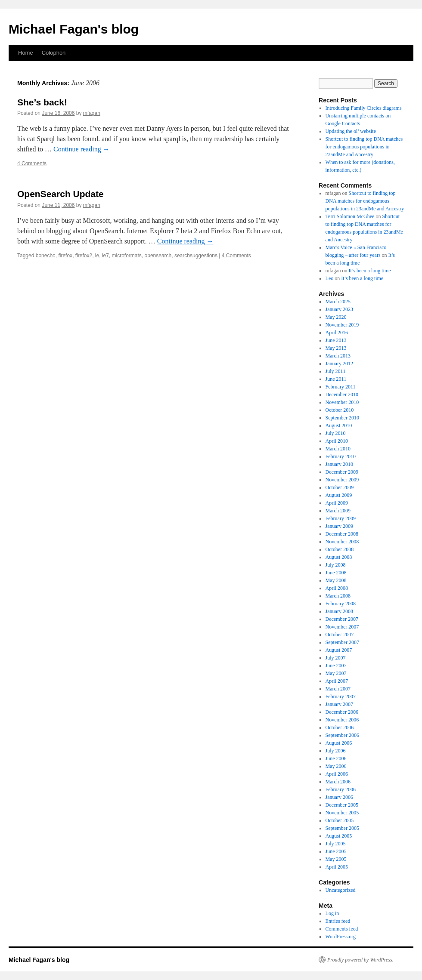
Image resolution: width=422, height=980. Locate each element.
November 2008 (342, 542)
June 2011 (336, 379)
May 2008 (336, 580)
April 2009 (337, 503)
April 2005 (337, 867)
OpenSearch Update (61, 194)
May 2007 (336, 673)
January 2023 (339, 309)
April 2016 (337, 333)
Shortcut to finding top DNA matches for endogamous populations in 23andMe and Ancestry (364, 147)
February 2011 (341, 387)
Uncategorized (341, 890)
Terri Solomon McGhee (350, 216)
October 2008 (340, 549)
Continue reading (82, 149)
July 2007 (336, 658)
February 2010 (341, 456)
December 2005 (342, 805)
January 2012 (339, 364)
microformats (127, 256)
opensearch (158, 256)
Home (26, 53)
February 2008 (341, 604)
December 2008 (342, 534)
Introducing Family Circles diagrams (364, 108)
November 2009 (342, 480)
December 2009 (342, 472)
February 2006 (341, 789)
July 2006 (336, 751)
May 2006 (336, 766)
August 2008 (339, 557)
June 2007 (336, 666)
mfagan (92, 113)
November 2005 (342, 813)
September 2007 (342, 642)
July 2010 (336, 433)
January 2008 (339, 611)
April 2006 (337, 774)
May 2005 (336, 859)
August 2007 (339, 650)
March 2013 (338, 356)
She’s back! (42, 102)
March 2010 (338, 449)
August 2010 (339, 425)
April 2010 (337, 441)
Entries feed (338, 921)
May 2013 (336, 348)
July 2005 (336, 844)
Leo (330, 278)
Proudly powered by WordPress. (360, 960)
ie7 (105, 256)
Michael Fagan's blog (74, 29)
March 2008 (338, 596)
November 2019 (342, 325)
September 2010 (342, 418)
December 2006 (342, 712)
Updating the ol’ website (351, 131)
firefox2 (84, 256)
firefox (65, 256)
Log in (332, 913)
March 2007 (338, 689)
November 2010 (342, 402)
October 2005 (340, 820)
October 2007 (340, 635)
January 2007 (339, 704)
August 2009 (339, 495)
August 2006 (339, 743)
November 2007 (342, 627)
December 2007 (342, 619)
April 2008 (337, 588)
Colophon (54, 53)
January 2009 (339, 526)
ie (97, 256)
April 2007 (337, 681)
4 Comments (32, 163)
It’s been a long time (370, 271)
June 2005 (336, 851)
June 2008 (336, 573)
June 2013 (336, 340)
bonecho (46, 256)
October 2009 (340, 487)
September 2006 (342, 735)
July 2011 (336, 371)
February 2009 (341, 518)
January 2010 (339, 464)
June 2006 (336, 758)
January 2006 (339, 797)
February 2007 (341, 696)
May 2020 (336, 317)
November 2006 (342, 720)
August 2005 (339, 836)
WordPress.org (341, 937)
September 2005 (342, 828)
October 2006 (340, 727)
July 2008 (336, 565)
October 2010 (340, 410)
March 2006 (338, 782)
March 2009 (338, 511)
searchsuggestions (196, 256)
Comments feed (342, 929)
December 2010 (342, 394)
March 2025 (338, 302)
